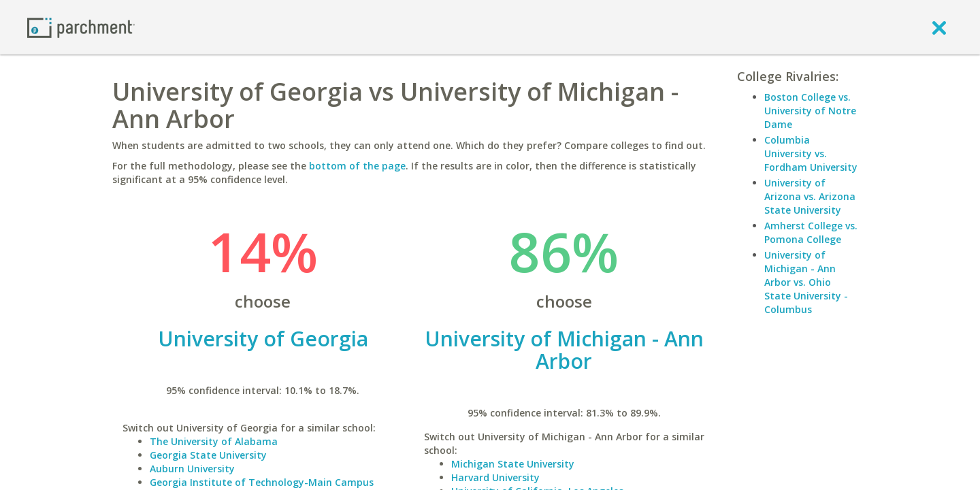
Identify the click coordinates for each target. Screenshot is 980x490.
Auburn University (192, 469)
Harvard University (495, 477)
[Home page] (81, 27)
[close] (939, 27)
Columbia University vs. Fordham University (811, 153)
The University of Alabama (214, 441)
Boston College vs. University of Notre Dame (810, 111)
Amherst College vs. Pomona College (811, 232)
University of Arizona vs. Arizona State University (810, 196)
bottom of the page (357, 166)
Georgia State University (208, 455)
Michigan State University (513, 464)
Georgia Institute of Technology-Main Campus (262, 482)
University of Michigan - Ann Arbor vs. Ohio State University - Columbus (806, 282)
